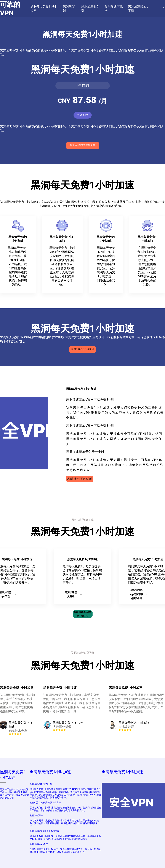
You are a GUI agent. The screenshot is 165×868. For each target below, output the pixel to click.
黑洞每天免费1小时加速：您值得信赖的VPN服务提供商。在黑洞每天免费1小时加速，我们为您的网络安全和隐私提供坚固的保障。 (65, 838)
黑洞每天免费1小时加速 (50, 772)
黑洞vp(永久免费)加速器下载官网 (45, 802)
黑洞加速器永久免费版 (83, 349)
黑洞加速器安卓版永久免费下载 (44, 831)
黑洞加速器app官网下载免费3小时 (138, 594)
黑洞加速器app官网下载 (41, 784)
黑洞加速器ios (36, 815)
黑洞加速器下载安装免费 (82, 145)
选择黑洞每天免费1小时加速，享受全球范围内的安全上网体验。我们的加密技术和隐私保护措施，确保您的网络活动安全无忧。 (65, 851)
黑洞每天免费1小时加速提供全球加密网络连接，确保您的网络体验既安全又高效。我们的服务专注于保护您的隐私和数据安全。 (65, 809)
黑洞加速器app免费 (39, 844)
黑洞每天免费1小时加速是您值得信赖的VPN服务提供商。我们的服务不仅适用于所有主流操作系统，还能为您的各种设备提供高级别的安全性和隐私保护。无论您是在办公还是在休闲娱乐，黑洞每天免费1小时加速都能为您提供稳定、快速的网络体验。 (65, 793)
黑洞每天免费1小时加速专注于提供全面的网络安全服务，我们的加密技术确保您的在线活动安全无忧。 (15, 794)
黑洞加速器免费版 (73, 594)
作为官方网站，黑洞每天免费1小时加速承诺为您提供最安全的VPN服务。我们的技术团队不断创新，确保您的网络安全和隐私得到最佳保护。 (64, 823)
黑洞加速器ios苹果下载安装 (82, 614)
